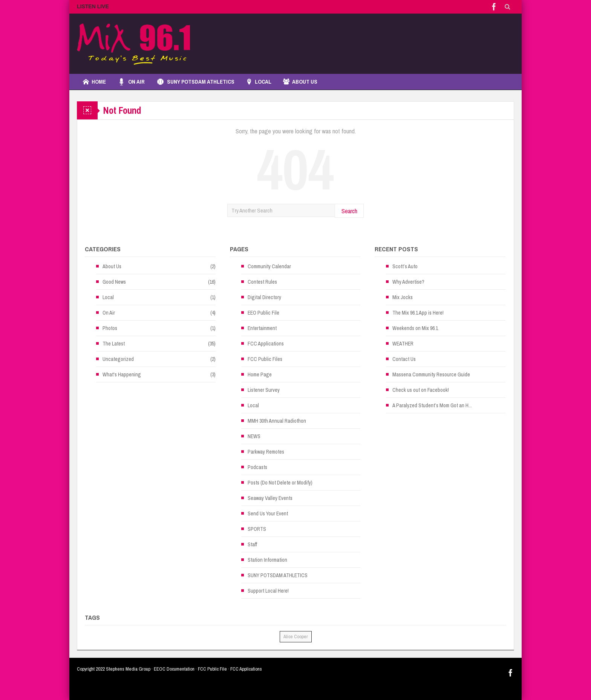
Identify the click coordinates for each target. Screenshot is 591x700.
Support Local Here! (268, 591)
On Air (131, 82)
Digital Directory (264, 297)
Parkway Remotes (266, 452)
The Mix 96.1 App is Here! (418, 313)
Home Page (260, 374)
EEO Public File (263, 313)
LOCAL (259, 82)
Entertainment (262, 328)
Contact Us (404, 359)
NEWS (254, 436)
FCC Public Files (265, 359)
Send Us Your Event (268, 514)
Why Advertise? (408, 282)
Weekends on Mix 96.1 (415, 328)
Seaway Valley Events (270, 498)
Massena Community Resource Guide (431, 374)
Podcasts (257, 467)
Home (94, 82)
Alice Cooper (296, 637)
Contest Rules (262, 282)
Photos (110, 328)
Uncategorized (118, 359)
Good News (114, 282)
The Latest (114, 344)
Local (108, 297)
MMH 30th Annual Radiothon (277, 421)
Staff (252, 544)
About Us (300, 82)
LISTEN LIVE (93, 6)
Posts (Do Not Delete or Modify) (280, 483)
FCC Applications (266, 344)
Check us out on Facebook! (421, 390)
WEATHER (403, 344)
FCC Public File (212, 669)
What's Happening (122, 374)
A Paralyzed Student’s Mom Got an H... (432, 405)
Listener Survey (264, 390)
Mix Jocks (403, 297)
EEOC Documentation (174, 669)
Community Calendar (269, 266)
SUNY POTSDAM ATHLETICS (195, 82)
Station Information (267, 560)
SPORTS (257, 529)
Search (349, 211)
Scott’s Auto (405, 266)
